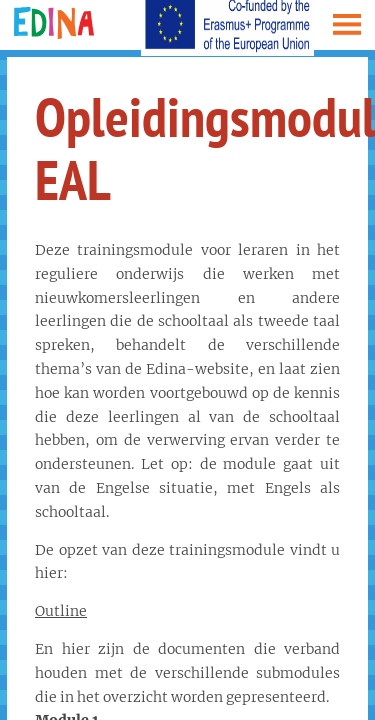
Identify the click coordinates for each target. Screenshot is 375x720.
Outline (61, 611)
